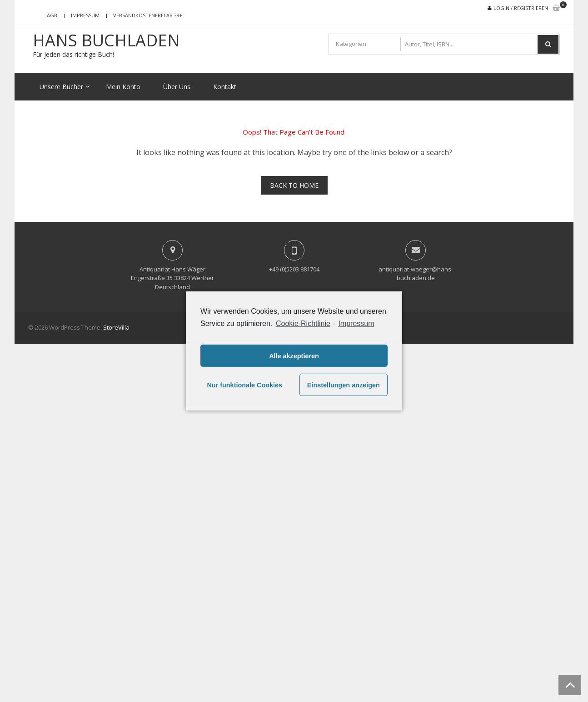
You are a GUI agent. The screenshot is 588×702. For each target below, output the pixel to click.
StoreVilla (116, 327)
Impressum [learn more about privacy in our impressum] (356, 323)
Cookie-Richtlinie (303, 323)
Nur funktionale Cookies (244, 385)
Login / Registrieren (521, 8)
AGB (52, 15)
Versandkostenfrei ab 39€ (148, 15)
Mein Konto (123, 87)
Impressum (85, 15)
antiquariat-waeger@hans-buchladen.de (416, 274)
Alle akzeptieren (294, 356)
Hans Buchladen (106, 40)
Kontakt (225, 87)
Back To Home (294, 185)
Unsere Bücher (61, 87)
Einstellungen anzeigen (344, 385)
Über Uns (177, 87)
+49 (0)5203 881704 (294, 269)
